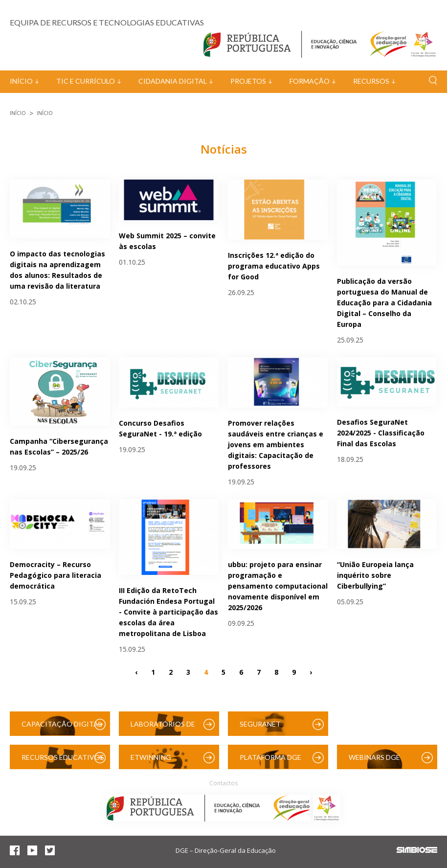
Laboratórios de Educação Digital (165, 728)
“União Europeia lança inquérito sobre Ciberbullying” (375, 575)
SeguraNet (260, 724)
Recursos (371, 81)
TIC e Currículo (86, 81)
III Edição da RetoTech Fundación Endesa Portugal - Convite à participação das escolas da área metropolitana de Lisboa (168, 612)
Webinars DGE (374, 757)
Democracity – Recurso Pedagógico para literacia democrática (56, 575)
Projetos (248, 81)
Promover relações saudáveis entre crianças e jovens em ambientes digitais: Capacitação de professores (276, 445)
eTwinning (151, 757)
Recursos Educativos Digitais (63, 761)
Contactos (223, 783)
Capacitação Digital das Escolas (62, 728)
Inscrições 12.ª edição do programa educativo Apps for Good (274, 266)
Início (21, 81)
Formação (310, 81)
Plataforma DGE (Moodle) (270, 761)
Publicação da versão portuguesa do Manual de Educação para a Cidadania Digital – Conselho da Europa (384, 303)
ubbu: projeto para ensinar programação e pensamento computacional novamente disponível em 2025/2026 (278, 586)
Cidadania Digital (173, 81)
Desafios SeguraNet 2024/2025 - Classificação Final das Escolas (381, 433)
